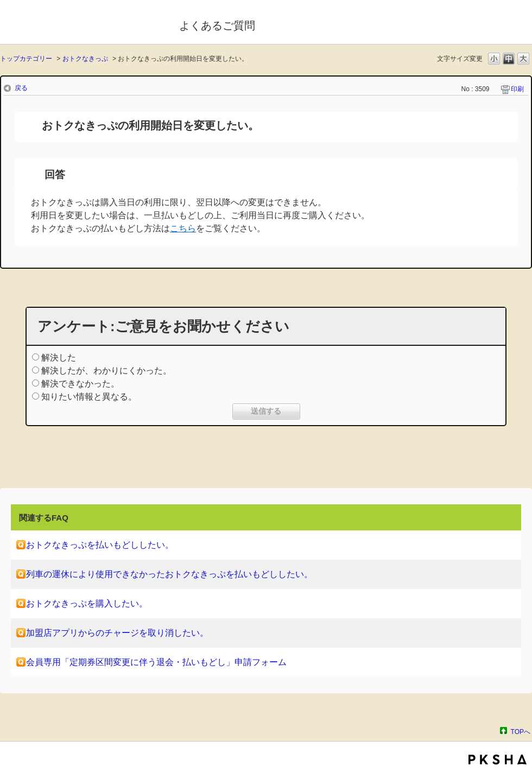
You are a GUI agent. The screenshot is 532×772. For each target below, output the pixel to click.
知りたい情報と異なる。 (89, 397)
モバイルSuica (82, 23)
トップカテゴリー (26, 59)
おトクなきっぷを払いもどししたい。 (100, 545)
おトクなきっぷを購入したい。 (87, 603)
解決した (59, 357)
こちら (183, 228)
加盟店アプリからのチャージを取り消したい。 (117, 633)
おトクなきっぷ (85, 59)
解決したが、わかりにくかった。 (106, 371)
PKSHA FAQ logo (498, 760)
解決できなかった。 (80, 384)
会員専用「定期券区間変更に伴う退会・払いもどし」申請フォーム (156, 662)
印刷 (517, 89)
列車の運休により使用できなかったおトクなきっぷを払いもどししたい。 (169, 574)
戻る (21, 88)
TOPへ (521, 732)
